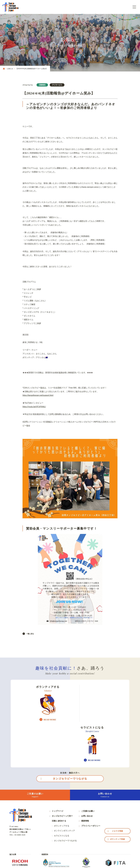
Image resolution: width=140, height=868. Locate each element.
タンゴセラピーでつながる (70, 738)
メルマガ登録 (117, 791)
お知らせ (10, 69)
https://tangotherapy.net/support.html (38, 395)
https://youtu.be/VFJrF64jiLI (34, 407)
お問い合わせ (105, 755)
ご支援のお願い (35, 755)
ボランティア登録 (117, 799)
